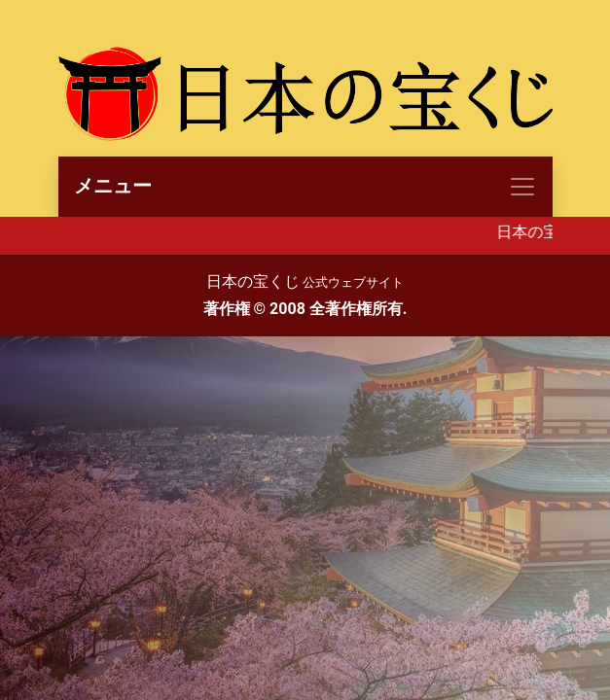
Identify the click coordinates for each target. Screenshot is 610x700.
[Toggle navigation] (305, 187)
